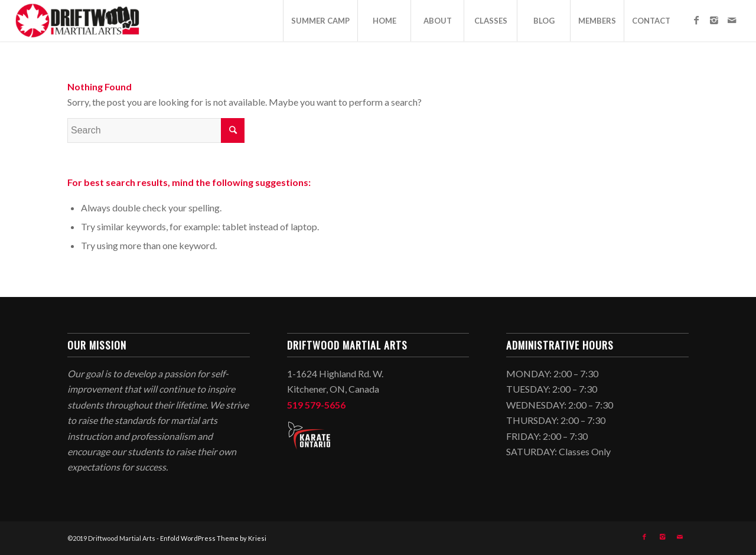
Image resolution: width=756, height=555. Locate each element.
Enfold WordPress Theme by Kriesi (213, 538)
